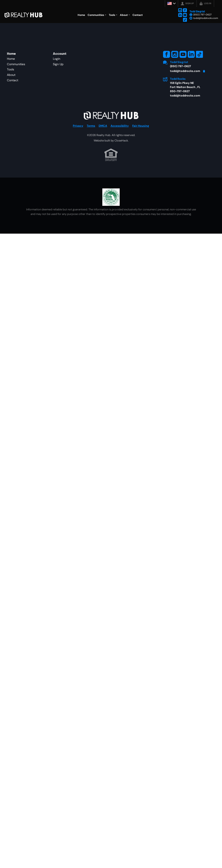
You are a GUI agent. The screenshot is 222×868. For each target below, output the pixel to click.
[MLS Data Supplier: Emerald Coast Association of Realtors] (111, 197)
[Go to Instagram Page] (180, 10)
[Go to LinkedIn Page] (180, 15)
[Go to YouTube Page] (185, 15)
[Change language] (171, 3)
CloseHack (121, 141)
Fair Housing (141, 126)
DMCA (103, 126)
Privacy (78, 126)
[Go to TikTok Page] (185, 20)
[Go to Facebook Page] (185, 10)
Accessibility (120, 126)
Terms (91, 126)
